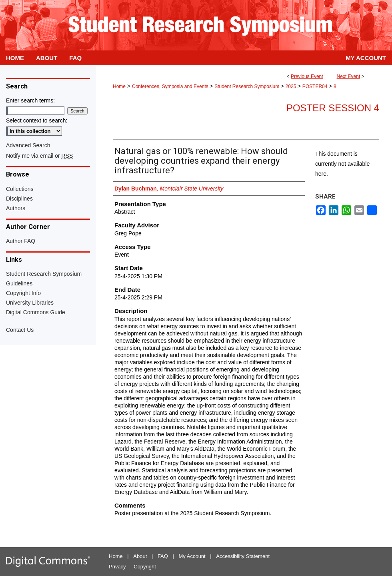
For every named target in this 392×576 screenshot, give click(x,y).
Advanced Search (28, 145)
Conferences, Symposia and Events (171, 86)
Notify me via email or (39, 156)
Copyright (145, 567)
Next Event (349, 76)
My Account (192, 556)
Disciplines (19, 199)
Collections (20, 189)
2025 (292, 86)
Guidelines (19, 283)
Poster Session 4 (333, 108)
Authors (16, 208)
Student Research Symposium (247, 86)
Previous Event (307, 76)
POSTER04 (316, 86)
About (140, 556)
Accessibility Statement (243, 556)
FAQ (163, 556)
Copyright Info (23, 293)
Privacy (117, 567)
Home (119, 86)
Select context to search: (37, 120)
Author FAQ (21, 241)
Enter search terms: (30, 100)
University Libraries (30, 303)
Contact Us (20, 330)
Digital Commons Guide (36, 312)
